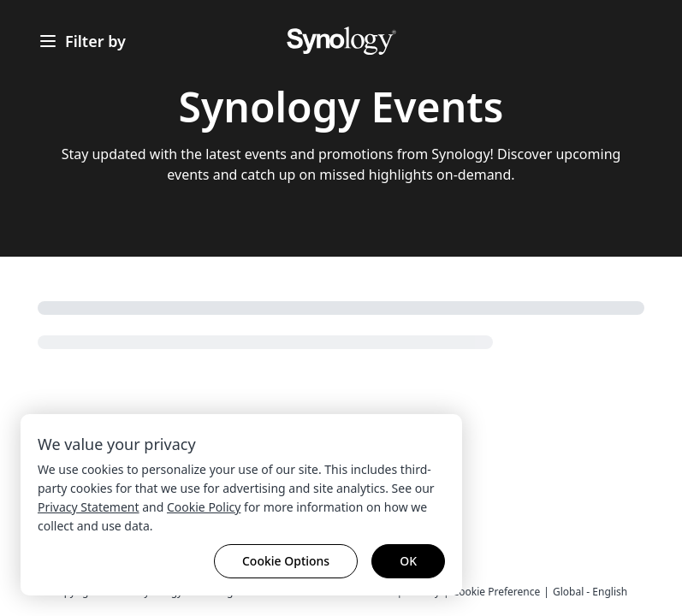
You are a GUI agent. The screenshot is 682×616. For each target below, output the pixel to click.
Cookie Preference (497, 592)
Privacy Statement (89, 507)
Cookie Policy (204, 507)
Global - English (590, 592)
